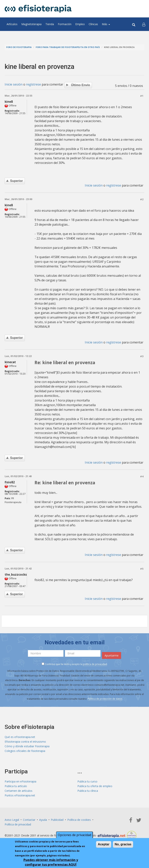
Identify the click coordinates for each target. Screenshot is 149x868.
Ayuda (43, 820)
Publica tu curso (87, 781)
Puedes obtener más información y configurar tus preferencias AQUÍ (51, 863)
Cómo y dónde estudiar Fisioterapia (27, 746)
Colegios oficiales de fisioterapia (25, 751)
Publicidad (57, 820)
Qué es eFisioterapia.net (20, 737)
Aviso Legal (12, 820)
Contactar (29, 820)
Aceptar (104, 845)
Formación (65, 24)
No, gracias (123, 845)
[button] (144, 24)
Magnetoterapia (31, 24)
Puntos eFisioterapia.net (20, 795)
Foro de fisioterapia (19, 47)
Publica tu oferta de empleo (95, 786)
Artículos (12, 24)
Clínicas (93, 24)
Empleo (80, 24)
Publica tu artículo (16, 786)
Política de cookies (79, 820)
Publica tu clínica (88, 791)
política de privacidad (95, 664)
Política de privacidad (18, 824)
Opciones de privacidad (74, 835)
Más (106, 24)
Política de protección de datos (105, 699)
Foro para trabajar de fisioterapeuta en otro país (68, 47)
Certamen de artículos (19, 791)
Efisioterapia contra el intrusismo (25, 742)
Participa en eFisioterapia (20, 781)
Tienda (50, 24)
